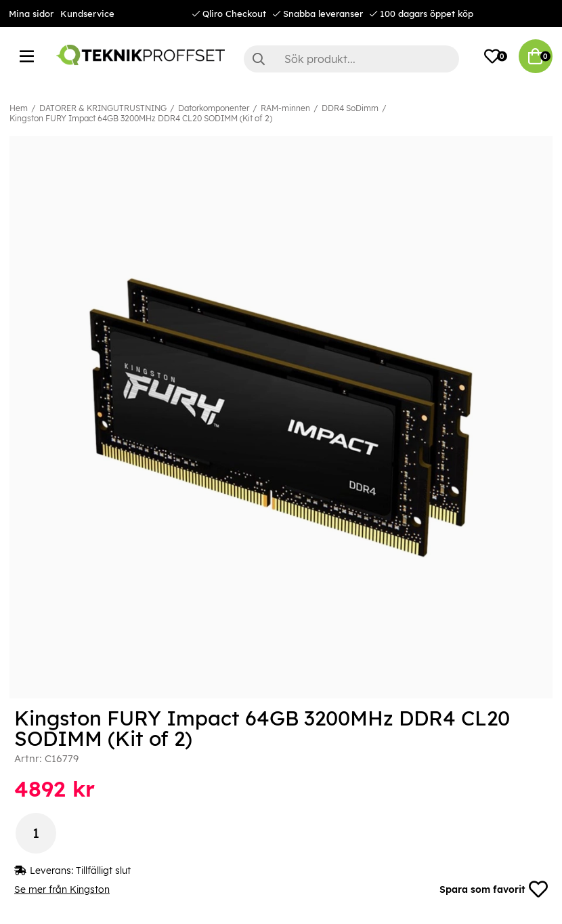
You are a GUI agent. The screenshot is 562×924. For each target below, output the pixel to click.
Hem (19, 108)
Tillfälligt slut (103, 870)
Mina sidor (31, 14)
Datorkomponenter (214, 108)
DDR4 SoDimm (350, 108)
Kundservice (87, 14)
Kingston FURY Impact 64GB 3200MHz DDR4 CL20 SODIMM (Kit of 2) (141, 118)
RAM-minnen (285, 108)
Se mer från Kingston (62, 889)
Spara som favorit (494, 889)
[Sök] (351, 59)
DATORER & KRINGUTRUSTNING (103, 108)
